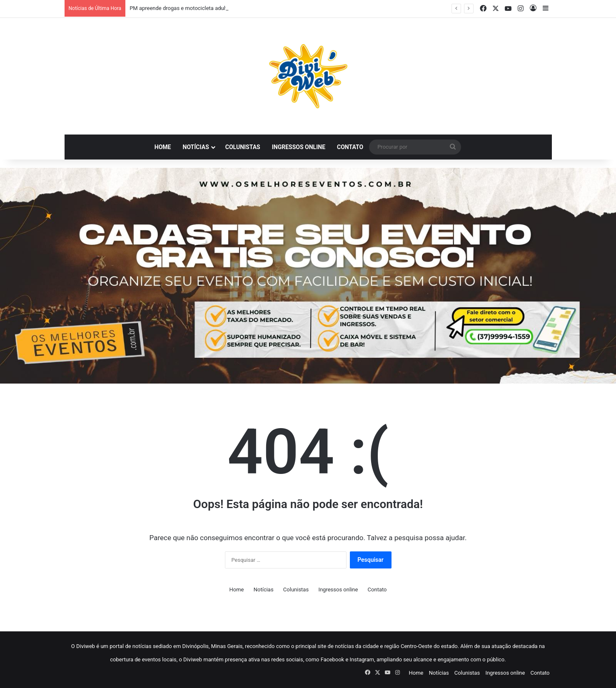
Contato (350, 147)
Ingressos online (299, 147)
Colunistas (243, 147)
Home (163, 147)
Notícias (196, 147)
